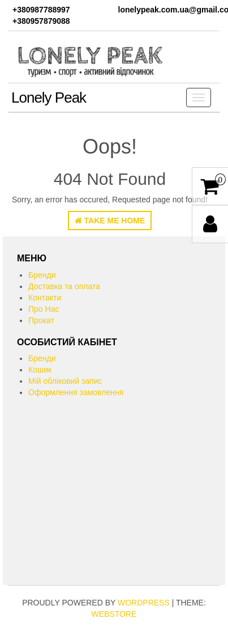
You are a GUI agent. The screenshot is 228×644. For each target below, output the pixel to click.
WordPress (144, 603)
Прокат (41, 320)
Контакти (45, 298)
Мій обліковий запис (65, 381)
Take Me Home (110, 221)
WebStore (114, 614)
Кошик (40, 370)
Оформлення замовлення (76, 392)
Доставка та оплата (64, 286)
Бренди (42, 275)
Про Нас (44, 309)
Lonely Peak (49, 98)
